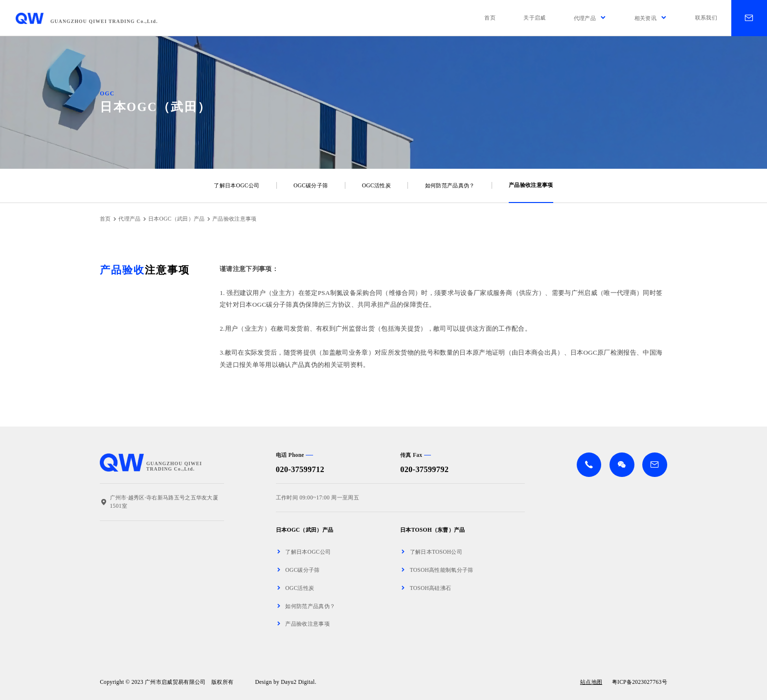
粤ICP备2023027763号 (640, 682)
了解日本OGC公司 (237, 185)
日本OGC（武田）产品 (177, 219)
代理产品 (129, 219)
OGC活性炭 (376, 185)
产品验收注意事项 (531, 185)
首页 (105, 219)
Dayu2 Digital (298, 682)
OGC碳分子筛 (311, 185)
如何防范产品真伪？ (450, 185)
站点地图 (591, 682)
